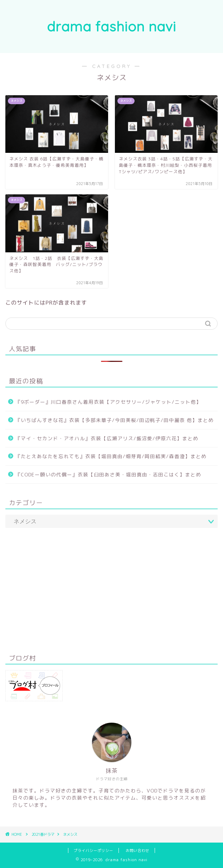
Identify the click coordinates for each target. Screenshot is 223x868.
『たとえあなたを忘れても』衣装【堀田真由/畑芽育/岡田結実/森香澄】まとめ (111, 456)
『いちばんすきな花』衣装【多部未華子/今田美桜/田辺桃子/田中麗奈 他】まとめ (115, 420)
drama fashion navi (111, 26)
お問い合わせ (137, 850)
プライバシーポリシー (93, 850)
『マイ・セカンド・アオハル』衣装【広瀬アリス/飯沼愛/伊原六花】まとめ (107, 438)
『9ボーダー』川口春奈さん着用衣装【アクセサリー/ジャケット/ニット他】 (108, 402)
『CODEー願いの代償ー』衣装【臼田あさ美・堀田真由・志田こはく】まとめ (108, 474)
